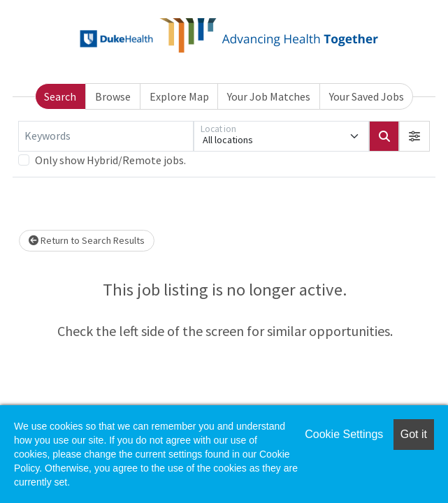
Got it (414, 434)
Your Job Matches (269, 96)
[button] (414, 136)
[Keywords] (106, 136)
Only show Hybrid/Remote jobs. (110, 160)
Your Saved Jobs (367, 96)
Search (60, 96)
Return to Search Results (87, 240)
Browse (113, 96)
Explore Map (179, 96)
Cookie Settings (344, 434)
